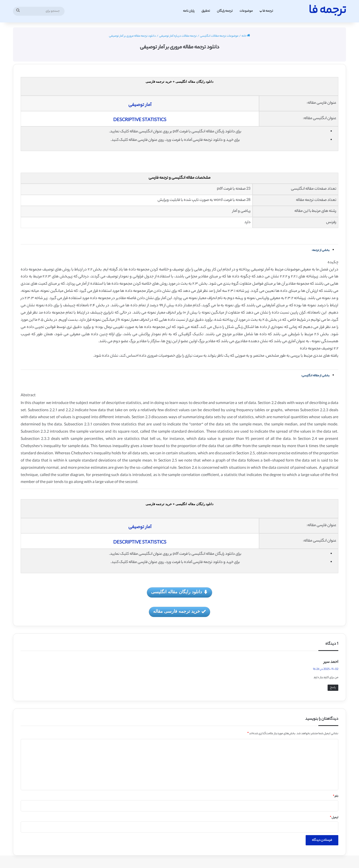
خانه (246, 36)
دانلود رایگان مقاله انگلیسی (179, 592)
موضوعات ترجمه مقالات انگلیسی (219, 36)
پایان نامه (189, 11)
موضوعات (246, 11)
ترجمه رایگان (225, 11)
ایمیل (334, 818)
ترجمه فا (268, 11)
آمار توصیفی (140, 105)
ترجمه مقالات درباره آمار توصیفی (178, 36)
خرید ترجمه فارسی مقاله (179, 612)
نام (336, 796)
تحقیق (206, 11)
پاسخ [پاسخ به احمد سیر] (333, 688)
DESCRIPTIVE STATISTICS (140, 120)
